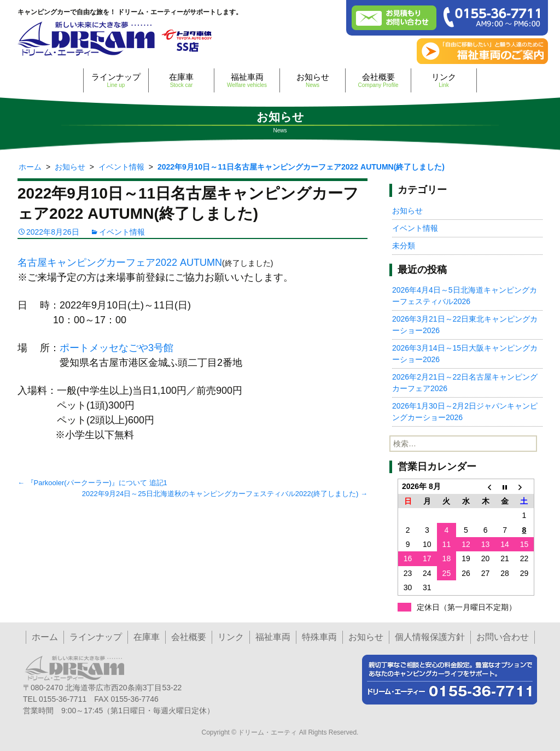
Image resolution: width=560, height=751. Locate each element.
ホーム (45, 637)
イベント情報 (122, 232)
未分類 (404, 246)
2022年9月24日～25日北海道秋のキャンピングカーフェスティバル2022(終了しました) (225, 494)
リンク (444, 80)
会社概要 (378, 80)
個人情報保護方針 (430, 637)
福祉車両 (247, 80)
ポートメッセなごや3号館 (116, 348)
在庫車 (181, 80)
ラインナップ (116, 80)
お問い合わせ (503, 637)
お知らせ (313, 80)
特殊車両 (319, 637)
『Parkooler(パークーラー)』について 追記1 (92, 483)
